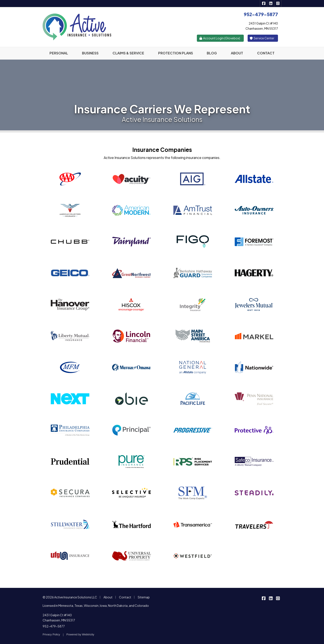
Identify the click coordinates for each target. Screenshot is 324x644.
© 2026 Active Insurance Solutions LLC (70, 597)
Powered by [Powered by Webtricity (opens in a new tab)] (80, 634)
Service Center (262, 38)
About (108, 597)
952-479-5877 (54, 626)
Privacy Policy (51, 634)
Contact (125, 597)
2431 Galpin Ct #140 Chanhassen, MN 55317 (59, 618)
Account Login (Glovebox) (219, 38)
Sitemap (144, 597)
